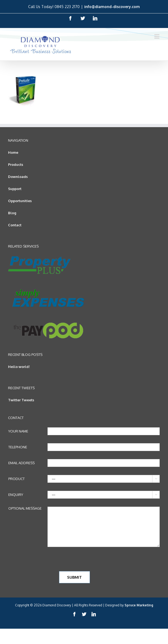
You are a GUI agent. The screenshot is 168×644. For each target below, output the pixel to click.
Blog (12, 213)
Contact (15, 225)
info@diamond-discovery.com (112, 7)
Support (15, 189)
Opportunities (20, 201)
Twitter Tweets (21, 400)
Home (13, 152)
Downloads (18, 177)
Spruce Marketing (139, 605)
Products (16, 164)
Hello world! (19, 367)
